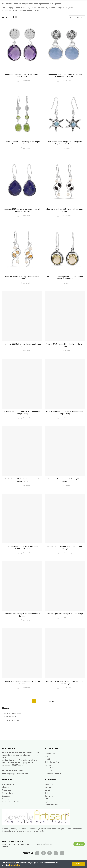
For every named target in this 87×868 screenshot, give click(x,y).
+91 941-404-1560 (16, 771)
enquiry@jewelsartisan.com (18, 774)
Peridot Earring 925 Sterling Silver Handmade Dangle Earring (22, 480)
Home (6, 708)
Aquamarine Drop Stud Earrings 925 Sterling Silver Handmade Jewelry (65, 75)
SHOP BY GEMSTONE (12, 720)
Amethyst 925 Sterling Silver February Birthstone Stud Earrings (65, 682)
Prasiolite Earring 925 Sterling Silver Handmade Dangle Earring (22, 412)
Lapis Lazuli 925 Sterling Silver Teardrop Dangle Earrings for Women (22, 210)
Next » (52, 701)
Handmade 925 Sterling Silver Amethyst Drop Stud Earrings (22, 75)
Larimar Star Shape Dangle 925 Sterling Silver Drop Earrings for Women (65, 143)
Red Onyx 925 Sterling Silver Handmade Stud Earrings (22, 615)
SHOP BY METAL (10, 717)
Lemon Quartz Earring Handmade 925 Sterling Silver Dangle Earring (65, 278)
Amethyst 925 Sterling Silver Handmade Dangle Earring (22, 345)
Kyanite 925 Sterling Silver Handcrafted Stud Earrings (22, 682)
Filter (5, 17)
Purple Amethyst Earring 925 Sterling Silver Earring (65, 480)
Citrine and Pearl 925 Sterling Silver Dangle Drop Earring (22, 278)
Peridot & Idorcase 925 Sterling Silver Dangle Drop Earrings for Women (22, 143)
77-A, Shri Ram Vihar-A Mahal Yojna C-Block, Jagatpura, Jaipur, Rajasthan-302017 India (20, 763)
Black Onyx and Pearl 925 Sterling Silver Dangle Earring (65, 210)
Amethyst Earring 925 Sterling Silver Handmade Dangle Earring (65, 412)
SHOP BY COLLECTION (12, 713)
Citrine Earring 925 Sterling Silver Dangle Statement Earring (22, 547)
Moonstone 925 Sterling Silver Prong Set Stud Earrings (65, 547)
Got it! (78, 864)
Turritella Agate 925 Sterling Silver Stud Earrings (65, 614)
